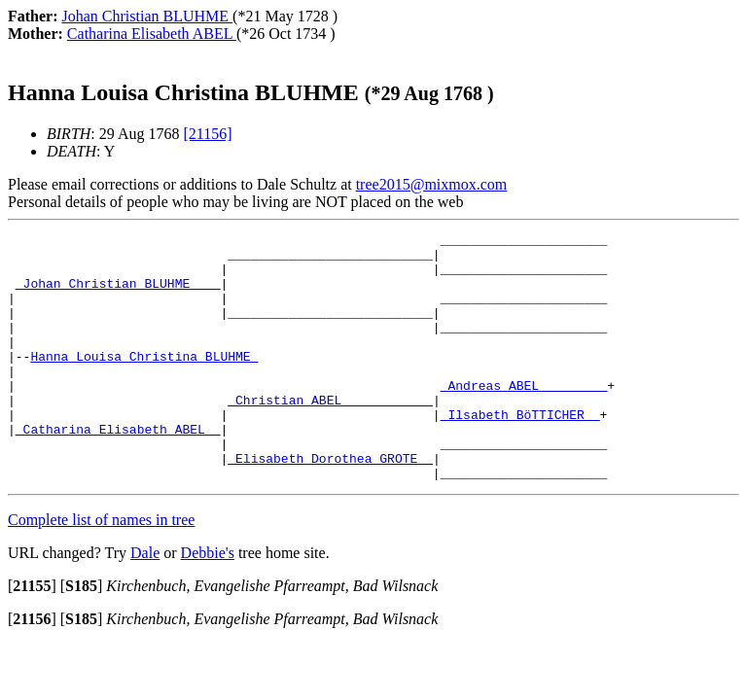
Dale (145, 602)
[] (32, 635)
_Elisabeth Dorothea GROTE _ (330, 505)
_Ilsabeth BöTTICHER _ (520, 452)
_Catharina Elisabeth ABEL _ (118, 470)
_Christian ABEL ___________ (330, 435)
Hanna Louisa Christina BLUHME (144, 382)
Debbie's (208, 602)
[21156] (207, 134)
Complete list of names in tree (101, 569)
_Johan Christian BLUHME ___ (118, 295)
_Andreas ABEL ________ (524, 417)
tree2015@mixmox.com (432, 184)
